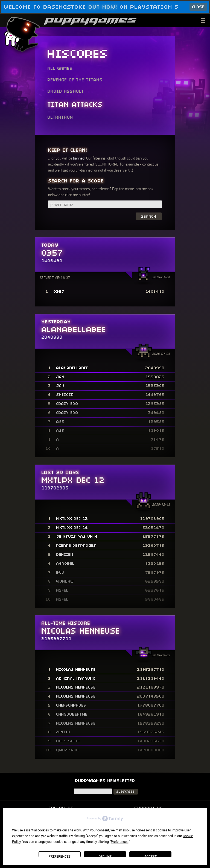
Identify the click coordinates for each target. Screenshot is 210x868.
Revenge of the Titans (75, 80)
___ (204, 20)
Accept (151, 856)
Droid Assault (66, 91)
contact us (150, 164)
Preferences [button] (119, 842)
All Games (60, 69)
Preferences (59, 856)
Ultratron (60, 117)
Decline (105, 856)
